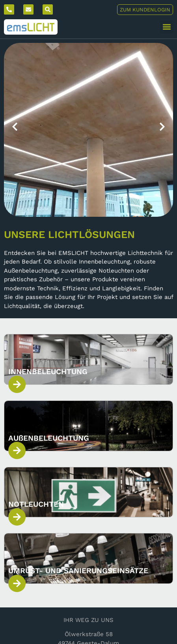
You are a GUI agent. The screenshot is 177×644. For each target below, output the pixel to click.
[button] (167, 27)
